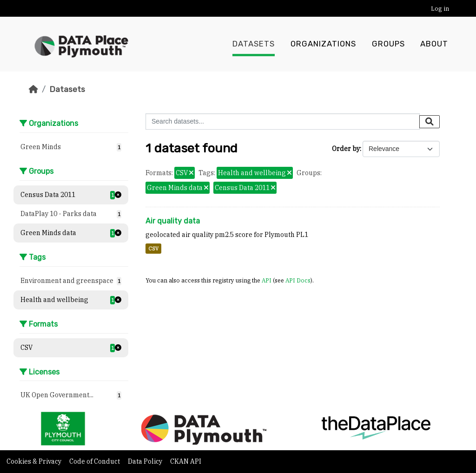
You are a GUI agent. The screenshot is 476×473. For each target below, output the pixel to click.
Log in (440, 9)
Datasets (254, 44)
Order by (346, 149)
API (267, 280)
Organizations (323, 44)
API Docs (298, 280)
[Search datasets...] (283, 122)
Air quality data (173, 221)
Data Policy (146, 461)
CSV (153, 249)
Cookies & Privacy (35, 461)
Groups (388, 44)
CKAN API (186, 461)
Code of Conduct (95, 461)
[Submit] (430, 122)
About (434, 44)
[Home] (33, 89)
